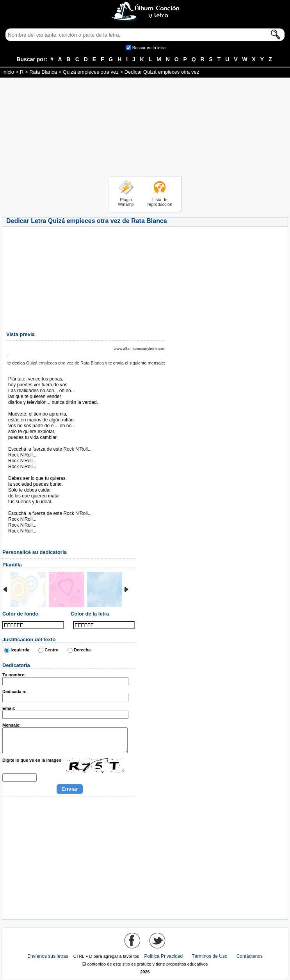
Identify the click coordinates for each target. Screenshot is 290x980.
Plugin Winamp (126, 202)
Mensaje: (12, 725)
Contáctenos (250, 956)
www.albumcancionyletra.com (140, 349)
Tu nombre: (14, 675)
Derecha (82, 650)
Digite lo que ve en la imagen (32, 760)
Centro (51, 650)
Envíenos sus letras (48, 956)
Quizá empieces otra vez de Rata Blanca (65, 363)
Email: (9, 708)
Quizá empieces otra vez (91, 72)
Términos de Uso (209, 956)
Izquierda (20, 650)
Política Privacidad (163, 956)
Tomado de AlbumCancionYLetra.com (41, 508)
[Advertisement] (145, 128)
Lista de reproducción (160, 202)
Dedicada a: (14, 692)
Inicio (8, 72)
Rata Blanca (43, 72)
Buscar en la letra (149, 48)
